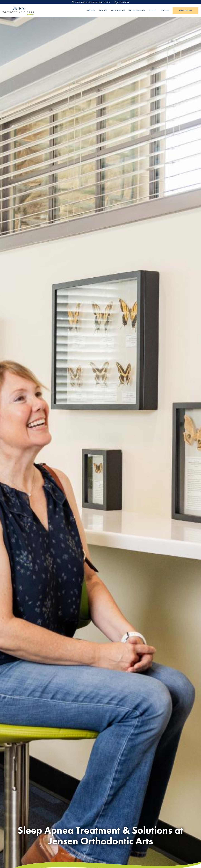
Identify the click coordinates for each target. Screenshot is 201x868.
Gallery (153, 10)
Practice (103, 10)
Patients (91, 10)
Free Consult (185, 10)
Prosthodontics (137, 10)
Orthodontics (118, 10)
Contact (165, 10)
